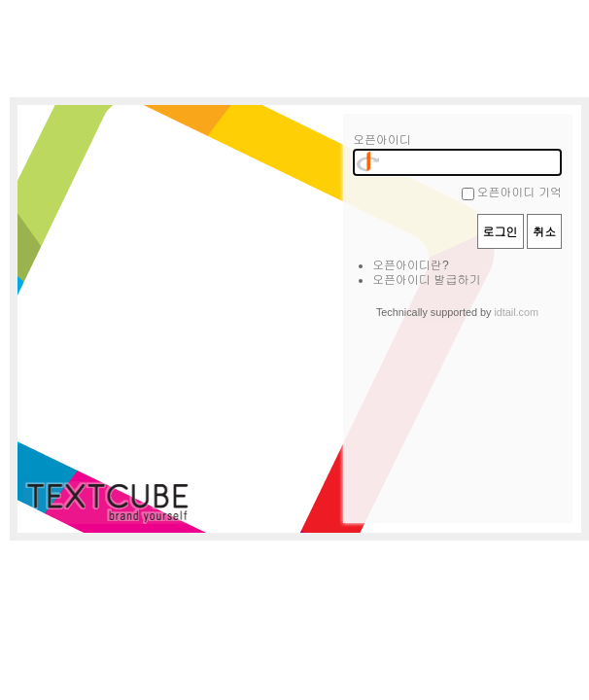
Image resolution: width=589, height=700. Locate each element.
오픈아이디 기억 (520, 192)
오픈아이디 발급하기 (426, 280)
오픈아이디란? (411, 265)
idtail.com (516, 312)
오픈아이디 (382, 140)
